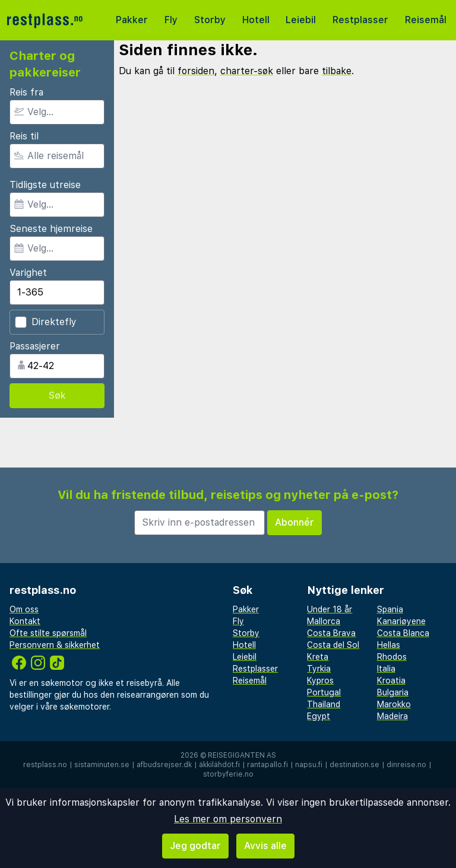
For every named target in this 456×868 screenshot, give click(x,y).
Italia (386, 669)
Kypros (320, 681)
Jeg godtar (195, 846)
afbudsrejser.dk (164, 765)
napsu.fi (309, 765)
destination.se (354, 765)
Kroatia (391, 681)
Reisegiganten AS (242, 755)
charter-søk (247, 71)
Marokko (394, 704)
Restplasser (360, 20)
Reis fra (26, 92)
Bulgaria (393, 692)
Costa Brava (331, 633)
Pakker (132, 20)
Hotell (256, 20)
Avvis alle (265, 846)
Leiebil (301, 20)
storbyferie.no (228, 774)
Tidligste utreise (45, 185)
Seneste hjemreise (51, 229)
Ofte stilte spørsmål (48, 633)
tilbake (337, 71)
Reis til (24, 136)
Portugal (324, 692)
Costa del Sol (333, 645)
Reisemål (426, 20)
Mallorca (324, 621)
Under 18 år (330, 609)
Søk (57, 395)
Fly (171, 20)
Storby (210, 20)
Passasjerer (35, 346)
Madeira (392, 716)
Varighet (28, 273)
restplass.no (45, 765)
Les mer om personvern (228, 819)
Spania (390, 609)
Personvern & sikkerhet (55, 645)
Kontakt (25, 621)
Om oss (24, 609)
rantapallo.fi (267, 765)
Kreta (318, 657)
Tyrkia (319, 669)
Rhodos (392, 657)
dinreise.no (406, 765)
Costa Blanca (403, 633)
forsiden (196, 71)
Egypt (319, 716)
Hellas (389, 645)
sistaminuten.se (102, 765)
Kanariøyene (401, 621)
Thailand (324, 704)
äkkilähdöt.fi (219, 765)
